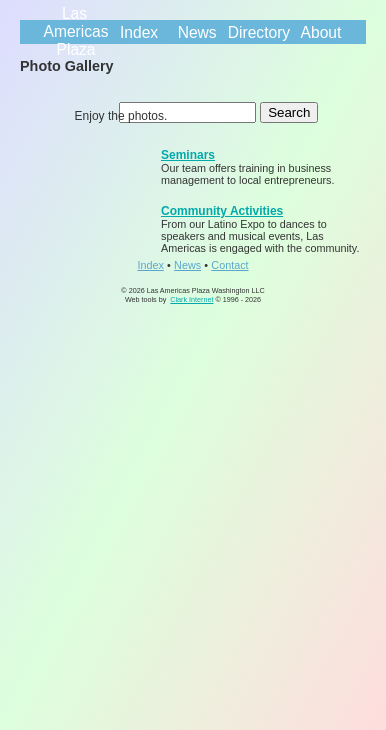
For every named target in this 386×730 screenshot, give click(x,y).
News (197, 32)
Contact (229, 265)
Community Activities (222, 211)
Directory (259, 32)
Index (139, 32)
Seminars (188, 155)
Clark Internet (191, 299)
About (321, 32)
